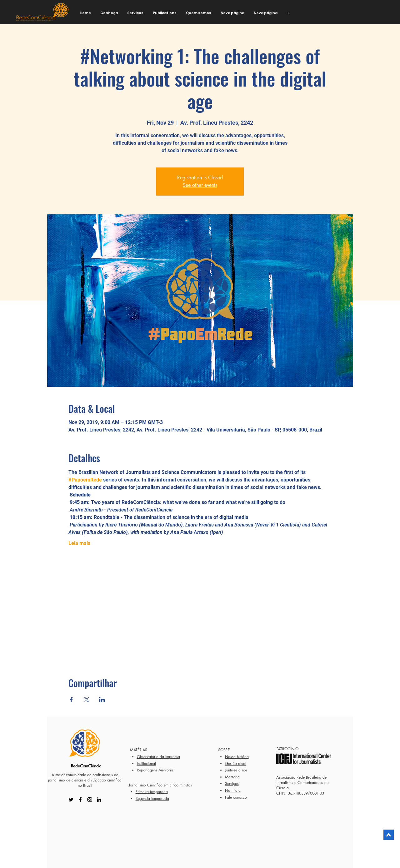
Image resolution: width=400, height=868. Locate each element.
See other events (200, 185)
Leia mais (79, 543)
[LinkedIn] (99, 800)
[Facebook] (80, 800)
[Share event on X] (87, 700)
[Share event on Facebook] (71, 700)
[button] (109, 13)
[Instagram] (90, 800)
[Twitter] (71, 800)
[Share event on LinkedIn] (102, 700)
